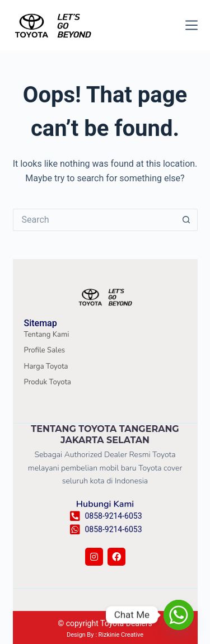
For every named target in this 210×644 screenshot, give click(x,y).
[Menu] (192, 25)
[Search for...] (94, 220)
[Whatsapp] (179, 615)
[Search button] (186, 220)
